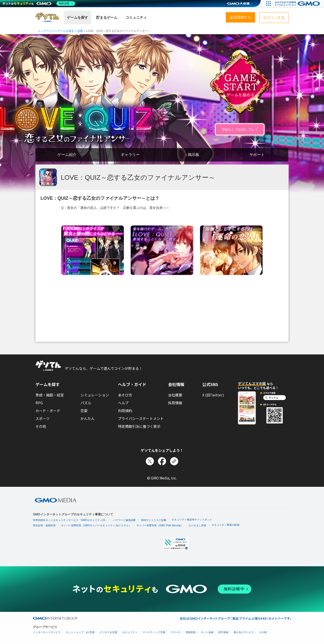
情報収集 (191, 632)
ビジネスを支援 (108, 632)
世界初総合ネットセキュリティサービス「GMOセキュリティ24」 (70, 520)
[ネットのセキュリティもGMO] (39, 4)
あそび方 (125, 395)
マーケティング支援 (154, 632)
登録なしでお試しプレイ (240, 129)
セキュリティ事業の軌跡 (226, 525)
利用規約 (125, 411)
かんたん (88, 418)
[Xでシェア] (150, 461)
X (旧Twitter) (213, 395)
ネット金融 (207, 632)
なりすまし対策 (197, 525)
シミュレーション (95, 395)
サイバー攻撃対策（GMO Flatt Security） (160, 525)
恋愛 (84, 411)
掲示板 (194, 155)
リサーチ (175, 632)
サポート (257, 155)
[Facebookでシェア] (162, 461)
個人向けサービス (244, 632)
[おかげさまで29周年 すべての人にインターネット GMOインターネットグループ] (298, 4)
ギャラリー (130, 155)
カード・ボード (48, 411)
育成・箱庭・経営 (50, 395)
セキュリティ (130, 632)
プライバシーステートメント (141, 418)
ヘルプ (123, 403)
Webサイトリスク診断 (154, 520)
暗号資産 (224, 632)
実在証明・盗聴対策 (44, 525)
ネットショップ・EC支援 (80, 632)
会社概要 (175, 395)
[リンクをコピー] (174, 461)
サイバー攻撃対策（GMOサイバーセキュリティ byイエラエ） (96, 525)
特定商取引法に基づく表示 (139, 426)
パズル (86, 403)
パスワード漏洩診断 (124, 520)
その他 (41, 426)
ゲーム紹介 (67, 155)
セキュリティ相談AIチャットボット (192, 520)
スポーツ (43, 418)
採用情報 (175, 403)
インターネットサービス (47, 632)
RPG (39, 403)
